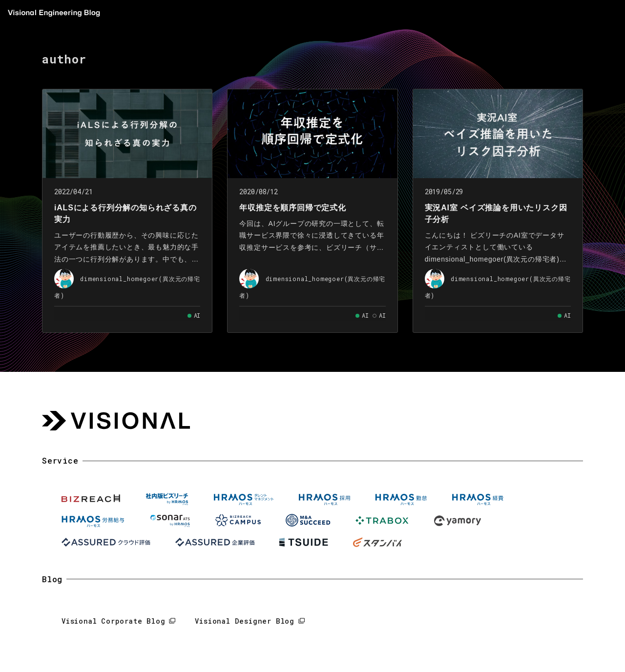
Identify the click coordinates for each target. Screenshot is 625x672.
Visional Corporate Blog (113, 621)
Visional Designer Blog (245, 621)
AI (197, 315)
